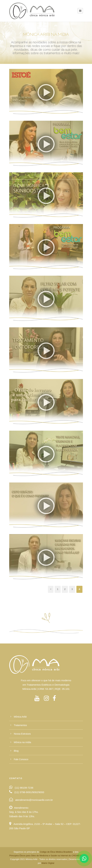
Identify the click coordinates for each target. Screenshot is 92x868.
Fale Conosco (21, 759)
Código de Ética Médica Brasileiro (56, 852)
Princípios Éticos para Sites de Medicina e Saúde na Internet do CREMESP (46, 856)
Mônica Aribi (20, 717)
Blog (16, 751)
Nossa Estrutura (22, 734)
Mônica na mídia (23, 742)
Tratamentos (20, 725)
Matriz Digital (48, 863)
